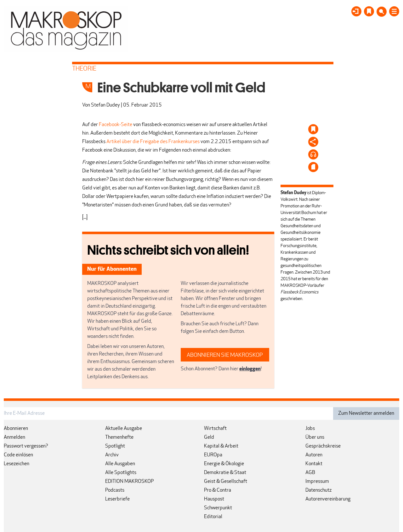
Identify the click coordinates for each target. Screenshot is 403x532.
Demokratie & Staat (225, 473)
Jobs (310, 429)
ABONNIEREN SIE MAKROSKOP (225, 355)
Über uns (315, 437)
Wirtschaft (215, 429)
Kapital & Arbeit (221, 446)
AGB (310, 473)
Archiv (112, 455)
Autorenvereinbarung (328, 499)
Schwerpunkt (218, 508)
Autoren (314, 455)
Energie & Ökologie (224, 464)
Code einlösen (18, 455)
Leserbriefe (117, 499)
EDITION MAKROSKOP (129, 482)
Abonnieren (16, 429)
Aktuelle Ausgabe (124, 429)
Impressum (317, 482)
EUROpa (213, 455)
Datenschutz (318, 490)
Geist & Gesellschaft (226, 482)
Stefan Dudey (105, 105)
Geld (209, 437)
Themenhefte (119, 437)
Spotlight (115, 446)
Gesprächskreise (323, 446)
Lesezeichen (17, 464)
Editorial (213, 517)
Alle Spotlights (121, 473)
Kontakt (314, 464)
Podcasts (115, 490)
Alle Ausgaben (120, 464)
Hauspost (214, 499)
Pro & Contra (218, 490)
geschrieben (291, 299)
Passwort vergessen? (26, 446)
